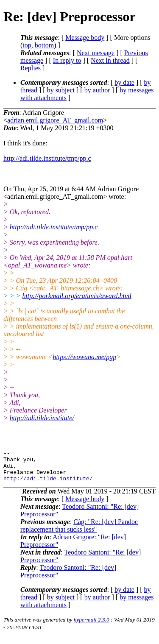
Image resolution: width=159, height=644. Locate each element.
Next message (96, 53)
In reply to (67, 60)
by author (97, 90)
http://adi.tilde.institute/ (42, 418)
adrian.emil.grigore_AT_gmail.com (55, 120)
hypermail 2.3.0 (92, 626)
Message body (85, 38)
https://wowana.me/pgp (84, 357)
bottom (44, 45)
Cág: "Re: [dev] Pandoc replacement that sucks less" (79, 532)
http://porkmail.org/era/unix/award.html (77, 296)
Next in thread (110, 60)
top (27, 45)
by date (124, 82)
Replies (31, 68)
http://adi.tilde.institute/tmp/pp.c (47, 158)
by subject (61, 90)
